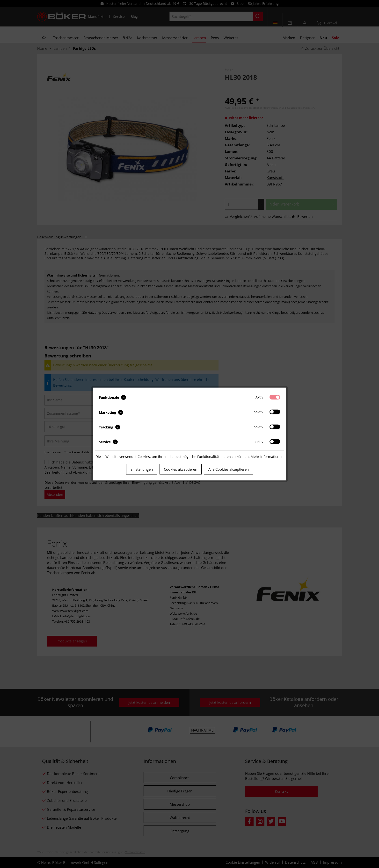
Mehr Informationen (267, 457)
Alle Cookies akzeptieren (229, 469)
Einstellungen (142, 469)
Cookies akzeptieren (181, 469)
